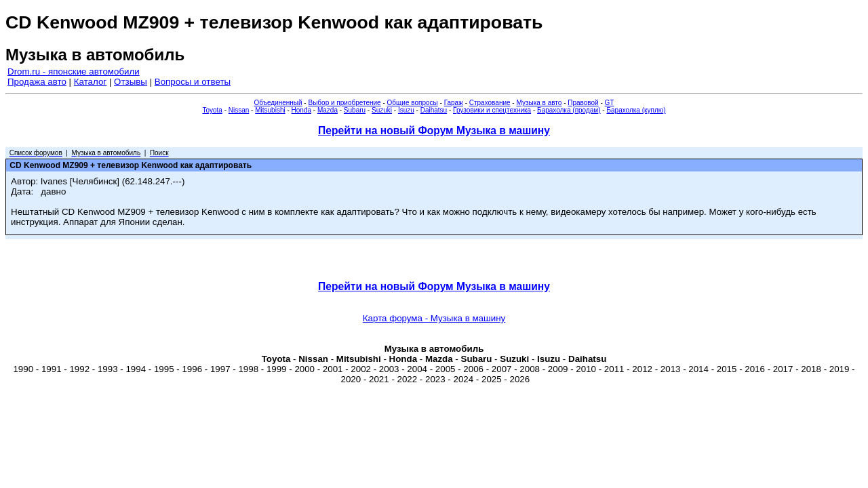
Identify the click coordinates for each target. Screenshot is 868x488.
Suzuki (382, 110)
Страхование (490, 103)
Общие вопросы (413, 103)
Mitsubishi (270, 110)
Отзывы (131, 82)
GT (610, 103)
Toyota (212, 110)
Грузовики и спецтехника (492, 110)
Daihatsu (434, 110)
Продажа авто (37, 82)
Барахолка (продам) (569, 110)
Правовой (583, 103)
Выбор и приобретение (344, 103)
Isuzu (406, 110)
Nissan (239, 110)
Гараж (454, 103)
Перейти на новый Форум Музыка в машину (434, 130)
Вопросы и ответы (193, 82)
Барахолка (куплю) (636, 110)
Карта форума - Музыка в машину (434, 318)
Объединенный (278, 103)
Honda (301, 110)
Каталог (90, 82)
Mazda (328, 110)
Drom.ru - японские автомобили (74, 72)
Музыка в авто (539, 103)
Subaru (355, 110)
